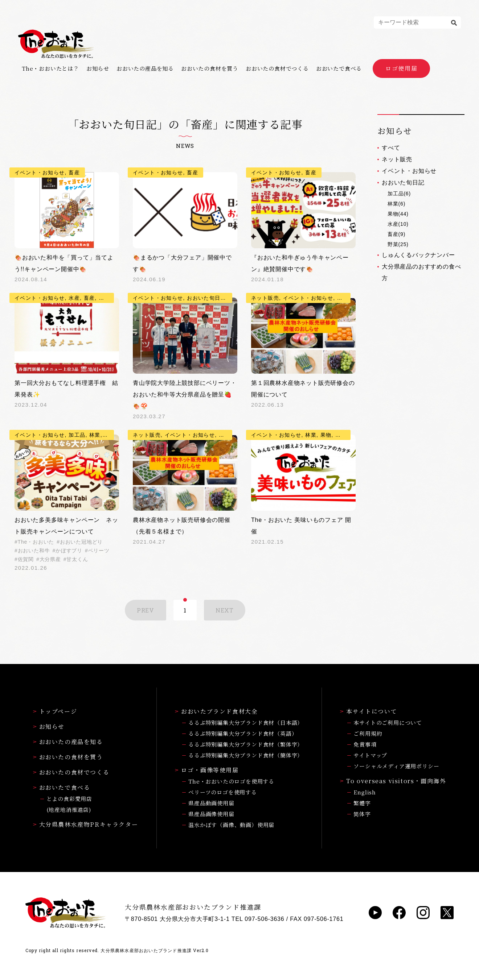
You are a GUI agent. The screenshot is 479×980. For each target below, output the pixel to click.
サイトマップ (370, 755)
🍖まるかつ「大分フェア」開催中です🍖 (182, 263)
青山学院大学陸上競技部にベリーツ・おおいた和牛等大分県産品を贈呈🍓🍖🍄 (185, 395)
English (365, 792)
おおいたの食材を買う (210, 68)
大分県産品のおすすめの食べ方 (421, 272)
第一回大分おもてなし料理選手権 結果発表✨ (66, 389)
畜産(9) (396, 234)
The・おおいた (36, 542)
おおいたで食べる (339, 68)
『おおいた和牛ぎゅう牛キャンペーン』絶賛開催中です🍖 (300, 263)
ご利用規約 (368, 733)
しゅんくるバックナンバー (418, 255)
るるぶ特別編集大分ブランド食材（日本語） (246, 722)
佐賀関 (26, 559)
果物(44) (398, 214)
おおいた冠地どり (81, 542)
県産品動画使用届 (211, 803)
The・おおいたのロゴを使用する (231, 781)
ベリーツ (99, 551)
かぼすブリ (69, 551)
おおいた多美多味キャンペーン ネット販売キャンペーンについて (66, 526)
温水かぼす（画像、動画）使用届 (231, 825)
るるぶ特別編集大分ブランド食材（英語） (243, 733)
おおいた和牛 (34, 551)
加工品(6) (399, 194)
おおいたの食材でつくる (277, 68)
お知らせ (98, 68)
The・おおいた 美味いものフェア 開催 (301, 526)
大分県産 (50, 559)
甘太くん (77, 559)
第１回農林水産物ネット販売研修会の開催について (303, 389)
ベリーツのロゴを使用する (223, 792)
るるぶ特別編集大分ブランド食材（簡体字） (246, 755)
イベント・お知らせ (409, 171)
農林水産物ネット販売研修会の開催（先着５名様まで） (182, 526)
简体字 (362, 814)
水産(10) (398, 224)
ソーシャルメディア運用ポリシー (396, 766)
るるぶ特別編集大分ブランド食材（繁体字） (246, 744)
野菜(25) (398, 244)
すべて (391, 148)
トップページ (55, 711)
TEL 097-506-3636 (258, 919)
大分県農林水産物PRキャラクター (86, 824)
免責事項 (365, 744)
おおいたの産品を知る (145, 68)
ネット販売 (397, 159)
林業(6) (396, 204)
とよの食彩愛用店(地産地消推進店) (69, 804)
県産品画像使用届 (211, 814)
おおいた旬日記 (403, 182)
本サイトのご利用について (388, 722)
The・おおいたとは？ (50, 68)
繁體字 (362, 803)
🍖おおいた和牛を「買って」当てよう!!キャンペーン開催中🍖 (64, 263)
